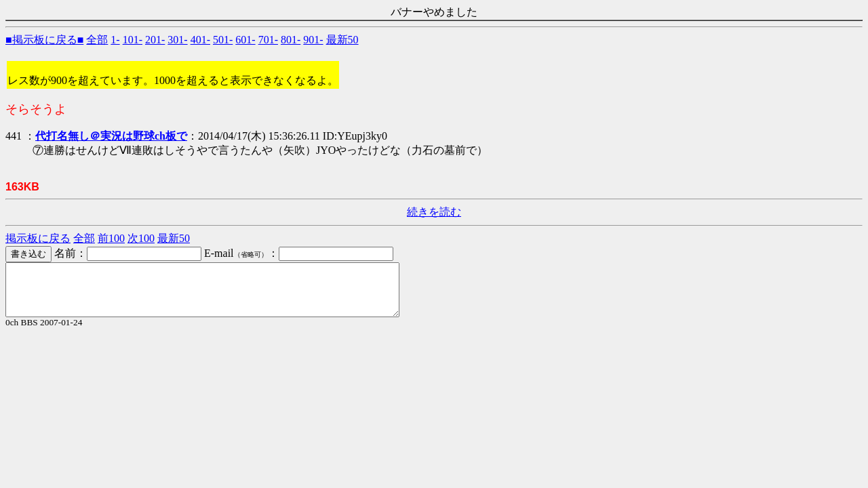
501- (223, 40)
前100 (111, 238)
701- (268, 40)
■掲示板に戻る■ (44, 40)
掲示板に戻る (38, 238)
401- (200, 40)
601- (245, 40)
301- (177, 40)
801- (291, 40)
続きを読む (434, 212)
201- (155, 40)
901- (313, 40)
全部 (97, 40)
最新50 (342, 40)
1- (115, 40)
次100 (141, 238)
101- (133, 40)
